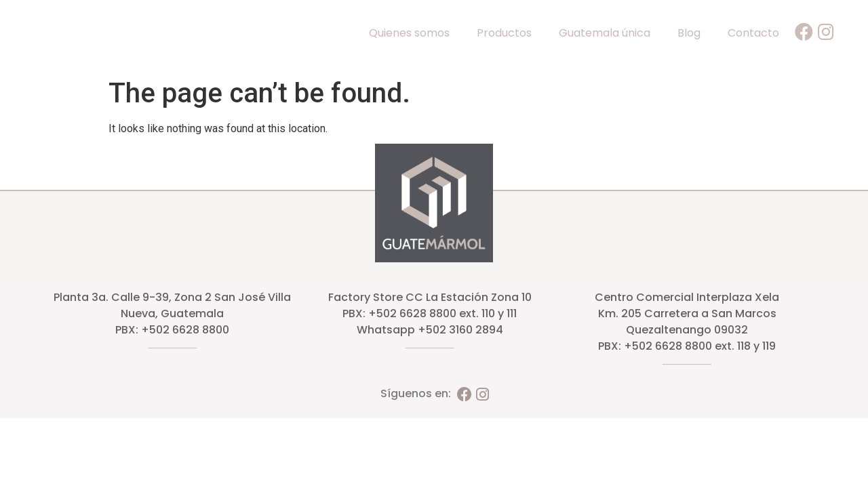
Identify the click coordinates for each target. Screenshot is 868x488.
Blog (689, 33)
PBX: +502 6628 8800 (172, 330)
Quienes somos (409, 33)
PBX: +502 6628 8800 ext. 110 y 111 (430, 313)
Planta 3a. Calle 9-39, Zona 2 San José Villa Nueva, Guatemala (172, 305)
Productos (504, 33)
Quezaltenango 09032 (687, 330)
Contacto (753, 33)
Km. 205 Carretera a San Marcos (687, 313)
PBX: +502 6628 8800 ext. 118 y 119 (687, 346)
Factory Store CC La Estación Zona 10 (430, 297)
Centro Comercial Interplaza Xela (687, 297)
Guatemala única (605, 33)
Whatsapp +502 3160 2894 (430, 330)
